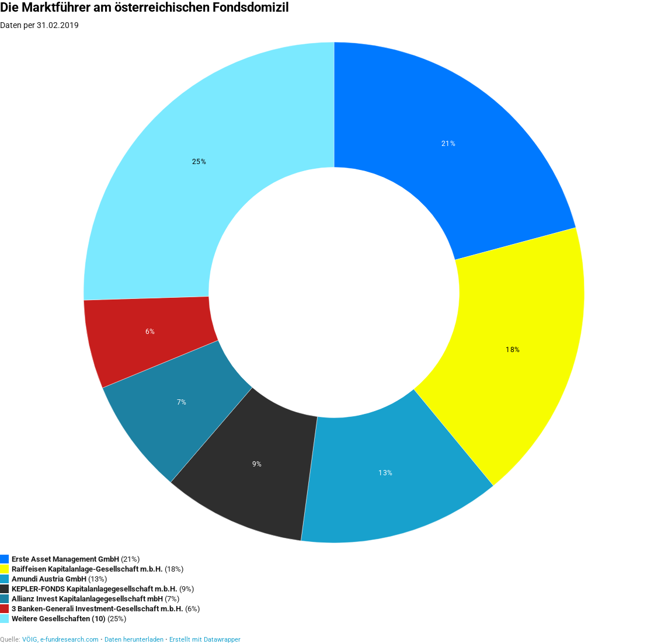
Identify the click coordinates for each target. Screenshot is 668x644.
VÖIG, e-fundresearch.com (60, 640)
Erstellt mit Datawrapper (205, 640)
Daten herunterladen (134, 640)
